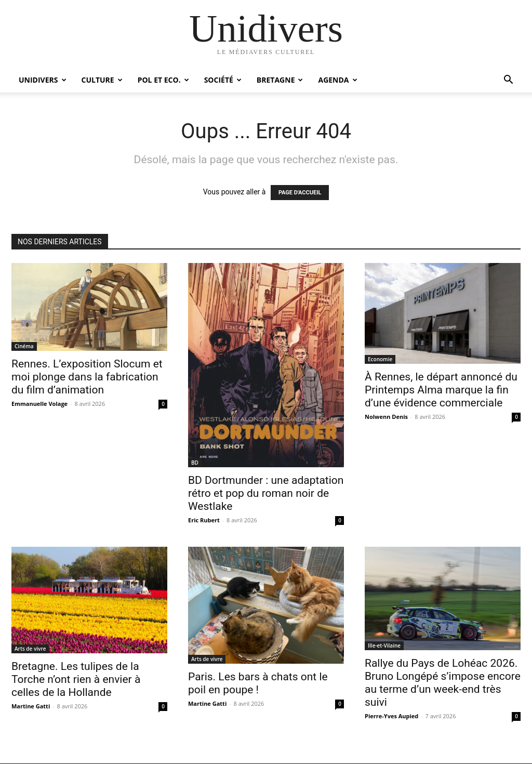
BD (195, 463)
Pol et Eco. (163, 80)
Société (223, 80)
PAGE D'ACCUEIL (300, 193)
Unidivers (43, 80)
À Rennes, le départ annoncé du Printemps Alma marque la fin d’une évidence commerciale (441, 390)
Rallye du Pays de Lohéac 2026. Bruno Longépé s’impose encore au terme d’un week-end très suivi (443, 683)
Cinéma (24, 346)
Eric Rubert (204, 520)
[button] (508, 81)
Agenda (337, 80)
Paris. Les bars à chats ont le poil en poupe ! (258, 683)
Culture (102, 80)
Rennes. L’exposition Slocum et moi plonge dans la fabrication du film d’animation (87, 377)
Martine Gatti (31, 706)
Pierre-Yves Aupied (391, 716)
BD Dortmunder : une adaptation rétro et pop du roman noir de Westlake (266, 493)
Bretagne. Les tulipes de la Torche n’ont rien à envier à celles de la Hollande (76, 679)
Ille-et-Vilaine (384, 646)
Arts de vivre (30, 649)
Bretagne (280, 80)
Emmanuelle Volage (39, 404)
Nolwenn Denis (386, 417)
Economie (380, 359)
